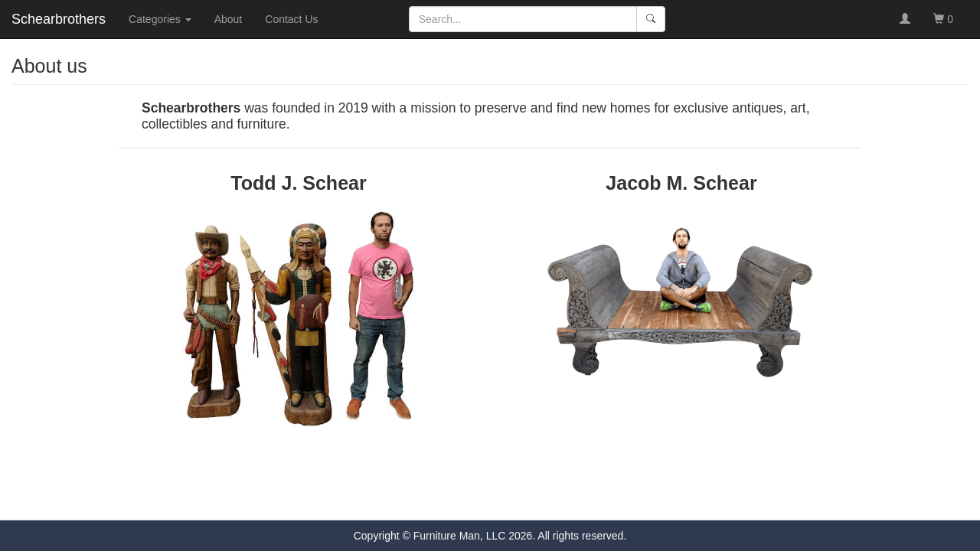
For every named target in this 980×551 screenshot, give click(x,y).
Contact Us (291, 19)
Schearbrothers (59, 19)
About (229, 19)
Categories (160, 19)
